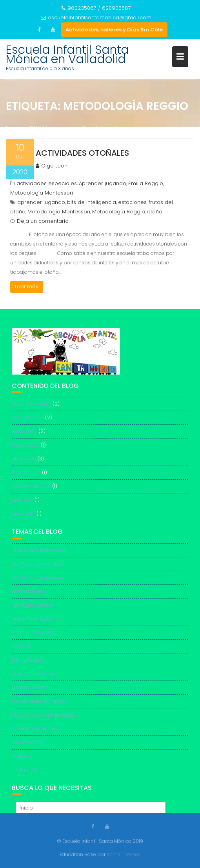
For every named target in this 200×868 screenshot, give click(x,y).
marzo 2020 (26, 476)
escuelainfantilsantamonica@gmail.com (96, 17)
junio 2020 (25, 435)
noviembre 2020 (32, 407)
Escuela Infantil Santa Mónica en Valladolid (67, 55)
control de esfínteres (35, 636)
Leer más (27, 287)
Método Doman (30, 691)
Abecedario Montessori (39, 553)
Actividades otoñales (82, 153)
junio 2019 (24, 517)
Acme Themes (124, 854)
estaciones (132, 202)
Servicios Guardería (35, 732)
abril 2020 (24, 462)
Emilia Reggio (146, 183)
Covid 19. (22, 649)
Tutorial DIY (25, 773)
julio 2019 (23, 503)
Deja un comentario (43, 221)
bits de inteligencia (92, 202)
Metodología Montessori (42, 193)
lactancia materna (34, 677)
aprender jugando (41, 202)
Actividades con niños (38, 567)
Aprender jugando (103, 183)
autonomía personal (36, 622)
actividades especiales (47, 183)
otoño (155, 212)
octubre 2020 (28, 421)
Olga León (52, 166)
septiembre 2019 (31, 490)
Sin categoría (27, 745)
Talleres (21, 759)
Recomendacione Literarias (44, 718)
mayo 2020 (26, 449)
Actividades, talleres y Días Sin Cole (114, 30)
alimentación (27, 594)
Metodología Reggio (119, 212)
